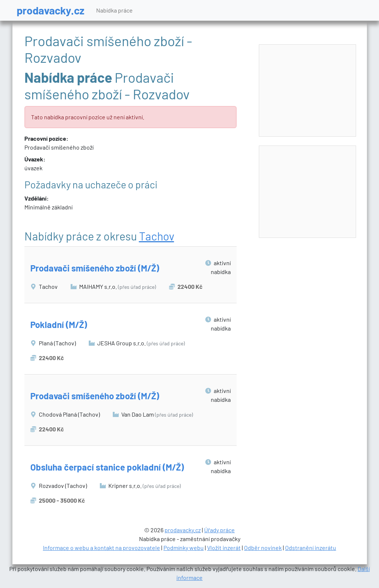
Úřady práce (219, 530)
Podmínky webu (184, 548)
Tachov (157, 236)
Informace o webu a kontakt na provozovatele (101, 548)
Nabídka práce (114, 10)
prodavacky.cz (50, 10)
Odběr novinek (263, 548)
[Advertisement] (308, 91)
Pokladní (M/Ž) (59, 324)
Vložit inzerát (224, 548)
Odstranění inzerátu (311, 548)
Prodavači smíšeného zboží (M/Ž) (95, 268)
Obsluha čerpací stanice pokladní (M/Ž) (107, 467)
